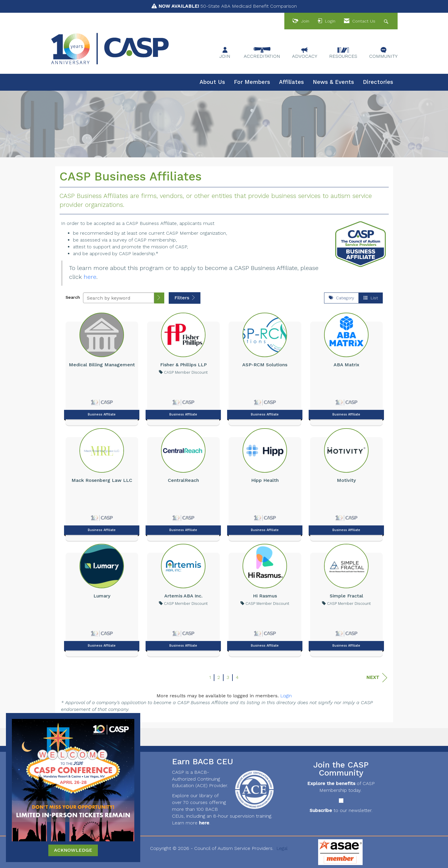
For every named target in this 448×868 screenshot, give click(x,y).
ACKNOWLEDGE (73, 850)
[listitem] (102, 367)
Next (377, 678)
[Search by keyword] (119, 298)
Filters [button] (185, 298)
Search (73, 297)
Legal (282, 848)
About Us (212, 82)
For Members (252, 82)
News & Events (333, 82)
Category (341, 298)
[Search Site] (387, 21)
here (90, 277)
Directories (378, 82)
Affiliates (291, 82)
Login (286, 696)
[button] (159, 298)
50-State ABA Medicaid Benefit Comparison (228, 6)
